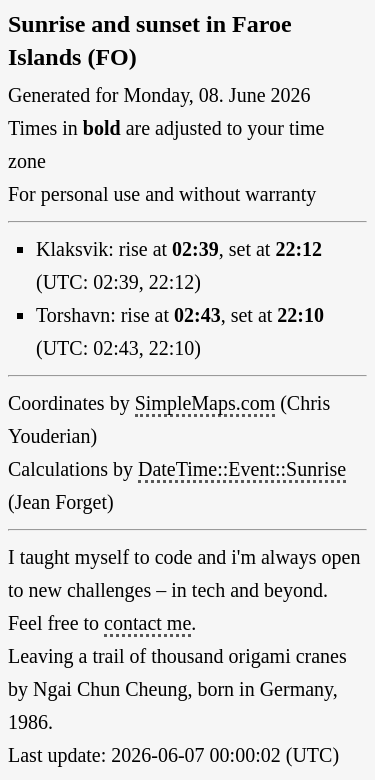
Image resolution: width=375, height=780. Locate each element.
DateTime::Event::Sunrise (242, 469)
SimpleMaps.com (205, 403)
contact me (147, 623)
